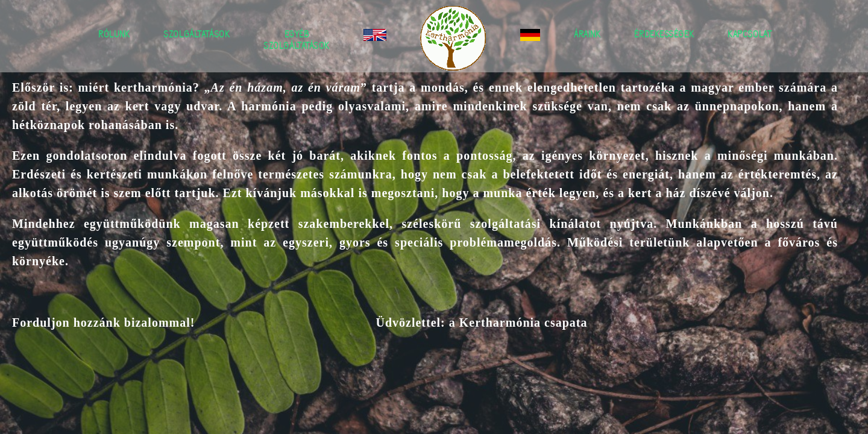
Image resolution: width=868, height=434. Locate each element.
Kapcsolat (750, 34)
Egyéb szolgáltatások (297, 40)
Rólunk (114, 34)
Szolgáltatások (197, 34)
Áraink (587, 34)
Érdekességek (664, 34)
